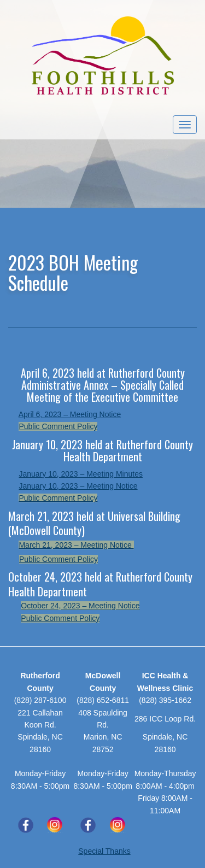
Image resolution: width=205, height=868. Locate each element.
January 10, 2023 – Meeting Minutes (80, 474)
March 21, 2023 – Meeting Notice (76, 545)
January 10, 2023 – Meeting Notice (78, 486)
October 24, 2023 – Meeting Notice (80, 606)
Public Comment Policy (58, 426)
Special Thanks (104, 851)
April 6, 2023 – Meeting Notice (70, 414)
